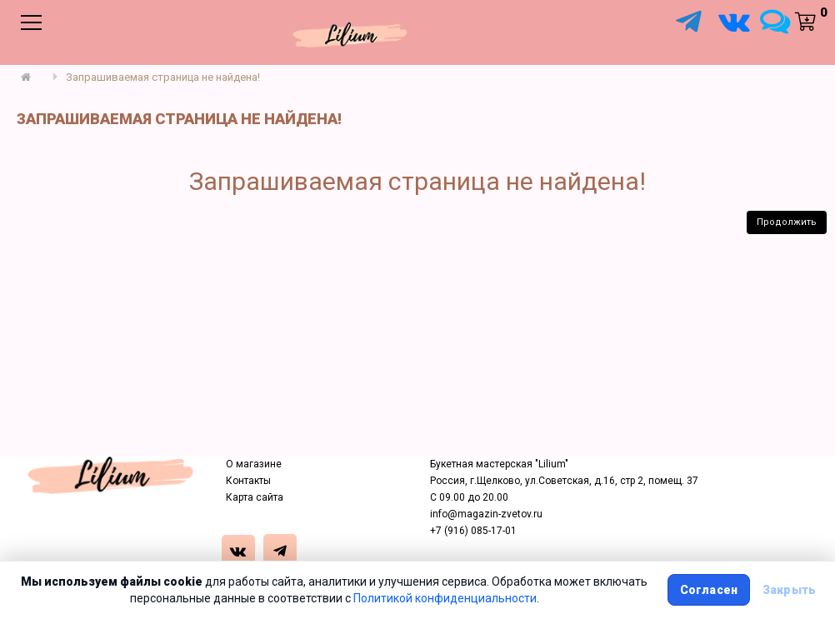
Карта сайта (255, 497)
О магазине (254, 464)
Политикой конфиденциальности (445, 598)
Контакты (248, 481)
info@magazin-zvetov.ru (486, 514)
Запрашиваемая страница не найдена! (163, 77)
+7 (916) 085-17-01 (473, 531)
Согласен (709, 590)
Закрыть (789, 590)
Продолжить (787, 222)
